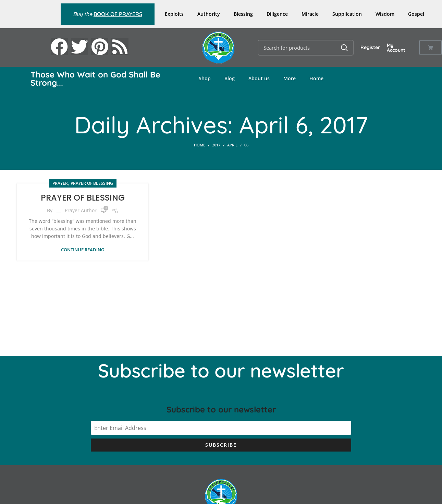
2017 (216, 145)
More (290, 78)
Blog (230, 78)
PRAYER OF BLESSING (83, 198)
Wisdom (385, 14)
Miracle (310, 14)
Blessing (243, 14)
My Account (396, 48)
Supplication (347, 14)
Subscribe (221, 445)
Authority (209, 14)
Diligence (277, 14)
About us (259, 78)
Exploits (174, 14)
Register (370, 47)
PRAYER (60, 183)
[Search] (306, 48)
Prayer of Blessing (92, 183)
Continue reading (83, 250)
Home (316, 78)
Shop (205, 78)
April (232, 145)
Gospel (416, 14)
